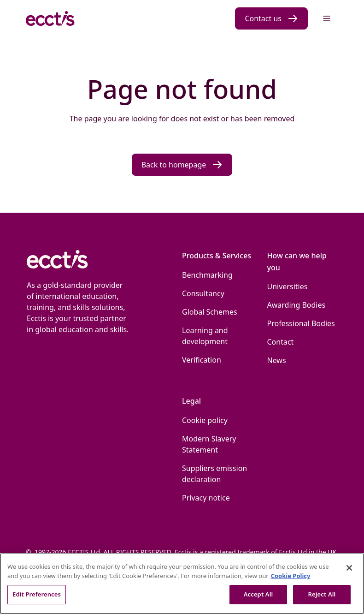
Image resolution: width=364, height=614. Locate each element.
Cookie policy (205, 420)
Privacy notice (206, 498)
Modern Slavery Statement (209, 444)
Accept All (258, 594)
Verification (202, 360)
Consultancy (203, 293)
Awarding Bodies (296, 305)
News (277, 360)
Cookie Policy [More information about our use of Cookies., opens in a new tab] (291, 576)
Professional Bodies (301, 323)
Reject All (322, 594)
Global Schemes (210, 312)
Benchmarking (207, 275)
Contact (281, 342)
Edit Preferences (37, 594)
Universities (288, 286)
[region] (182, 584)
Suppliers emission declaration (214, 474)
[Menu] (327, 18)
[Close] (349, 568)
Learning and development (205, 336)
